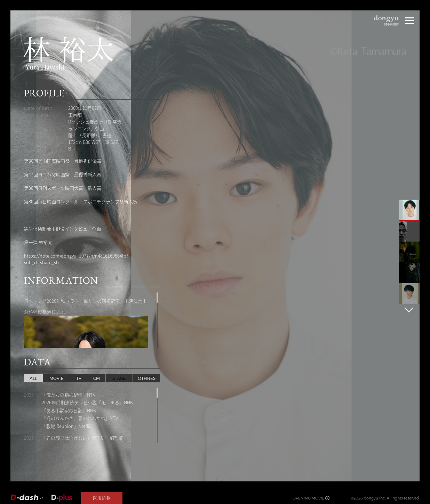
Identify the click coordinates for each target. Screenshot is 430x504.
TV (79, 378)
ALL (33, 378)
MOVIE (57, 378)
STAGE (119, 378)
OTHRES (147, 378)
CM (97, 378)
